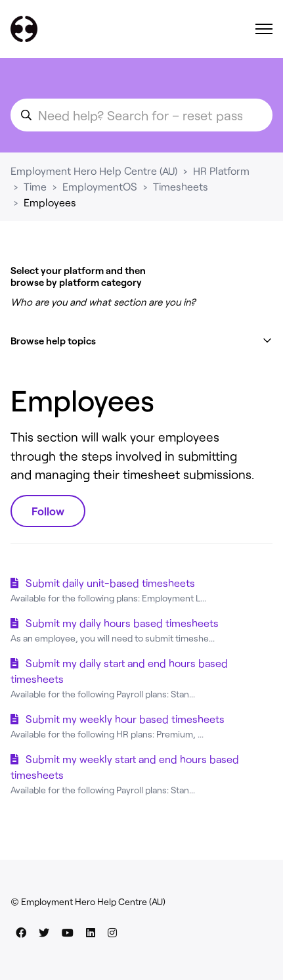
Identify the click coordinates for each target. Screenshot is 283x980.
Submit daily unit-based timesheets (110, 583)
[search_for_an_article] (141, 115)
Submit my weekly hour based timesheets (125, 719)
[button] (141, 341)
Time (35, 186)
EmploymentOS (100, 186)
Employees (50, 202)
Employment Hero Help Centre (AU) (94, 171)
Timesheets (181, 186)
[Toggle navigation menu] (264, 29)
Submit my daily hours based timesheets (122, 623)
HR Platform (221, 171)
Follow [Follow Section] (48, 511)
